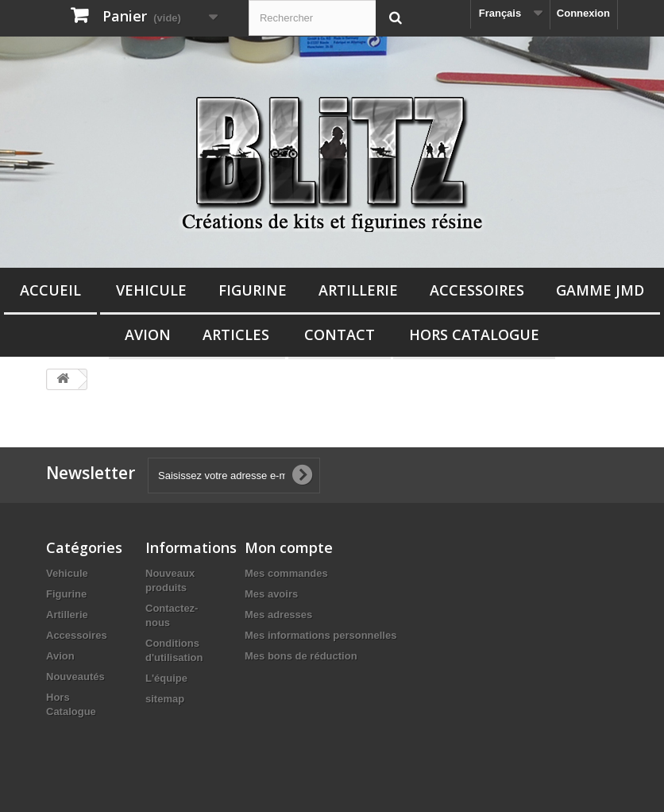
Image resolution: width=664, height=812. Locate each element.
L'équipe (166, 678)
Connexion (583, 13)
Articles (236, 334)
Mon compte (289, 547)
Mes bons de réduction (301, 656)
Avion (148, 334)
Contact (340, 334)
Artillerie (358, 290)
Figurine (253, 290)
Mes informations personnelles (320, 635)
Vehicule (151, 290)
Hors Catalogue (474, 334)
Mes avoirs (271, 594)
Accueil (50, 290)
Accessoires (477, 290)
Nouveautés (75, 677)
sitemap (165, 699)
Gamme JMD (600, 290)
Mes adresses (278, 615)
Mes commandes (286, 573)
